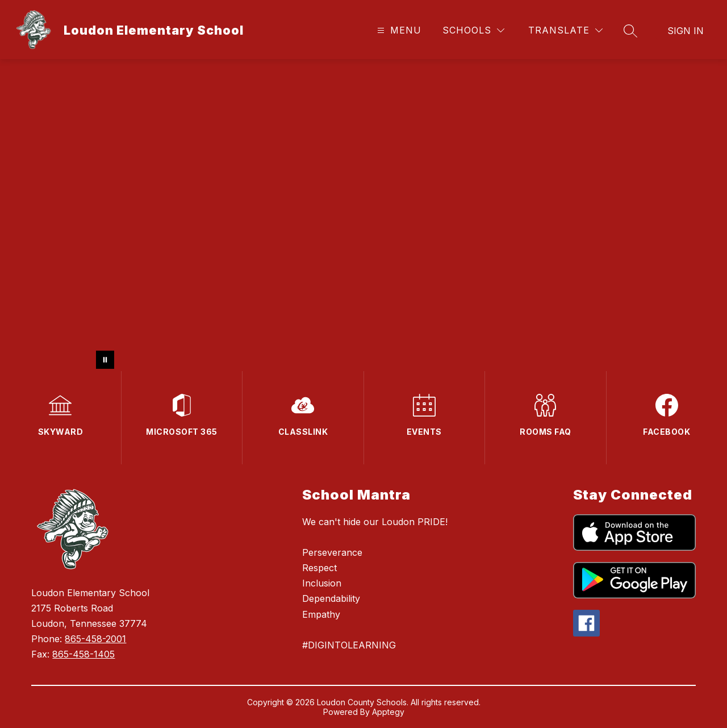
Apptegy (388, 712)
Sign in (686, 31)
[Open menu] (398, 30)
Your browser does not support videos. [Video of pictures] (363, 215)
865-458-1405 (83, 654)
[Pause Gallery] (105, 360)
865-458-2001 (95, 639)
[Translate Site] (565, 30)
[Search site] (630, 31)
